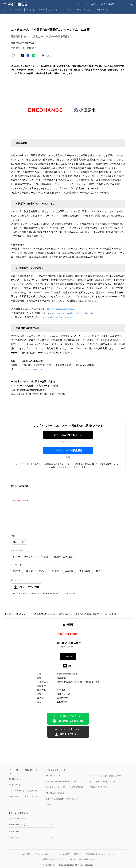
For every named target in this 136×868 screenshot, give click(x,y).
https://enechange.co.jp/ (67, 674)
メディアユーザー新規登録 (68, 451)
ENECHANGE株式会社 (44, 614)
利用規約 (78, 854)
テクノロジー (16, 10)
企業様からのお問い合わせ (53, 859)
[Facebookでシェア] (28, 56)
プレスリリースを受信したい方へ (24, 791)
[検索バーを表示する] (131, 4)
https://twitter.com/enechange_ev (57, 317)
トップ (8, 614)
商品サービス (20, 542)
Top (4, 10)
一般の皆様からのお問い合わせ (82, 859)
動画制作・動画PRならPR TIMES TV (61, 781)
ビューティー (67, 10)
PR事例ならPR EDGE (99, 787)
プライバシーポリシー (43, 854)
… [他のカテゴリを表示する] (113, 9)
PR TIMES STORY (53, 776)
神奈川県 (69, 571)
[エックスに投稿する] (22, 56)
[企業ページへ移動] (68, 635)
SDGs (41, 571)
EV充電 (17, 571)
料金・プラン (15, 785)
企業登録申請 (108, 4)
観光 (98, 571)
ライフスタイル (101, 10)
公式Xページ (15, 832)
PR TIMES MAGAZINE (55, 793)
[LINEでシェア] (34, 56)
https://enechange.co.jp (32, 369)
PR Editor (50, 804)
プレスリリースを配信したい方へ (24, 796)
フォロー (68, 657)
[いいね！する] (13, 56)
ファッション (84, 10)
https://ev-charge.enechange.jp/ (61, 309)
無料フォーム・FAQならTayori (103, 781)
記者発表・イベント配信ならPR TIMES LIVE (64, 787)
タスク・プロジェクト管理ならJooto (105, 776)
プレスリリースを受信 (87, 4)
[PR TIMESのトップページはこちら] (17, 4)
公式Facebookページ (18, 819)
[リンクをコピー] (48, 56)
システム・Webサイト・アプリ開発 (31, 557)
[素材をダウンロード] (43, 56)
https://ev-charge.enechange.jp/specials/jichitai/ (73, 313)
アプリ (42, 10)
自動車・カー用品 (63, 557)
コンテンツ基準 (63, 854)
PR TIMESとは (15, 779)
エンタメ (53, 10)
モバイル (31, 10)
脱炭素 (30, 571)
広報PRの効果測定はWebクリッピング (62, 799)
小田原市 (54, 571)
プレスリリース (22, 614)
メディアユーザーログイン (68, 435)
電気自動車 (85, 571)
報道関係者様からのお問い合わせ (100, 854)
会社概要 (26, 854)
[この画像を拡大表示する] (22, 501)
